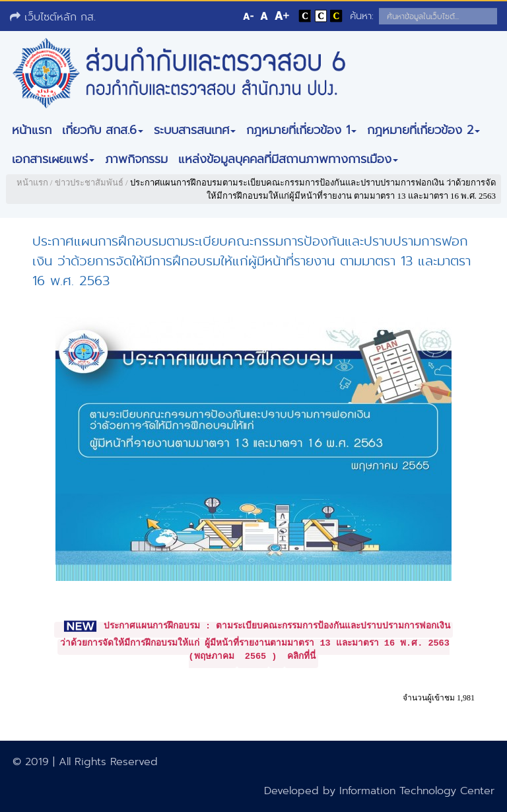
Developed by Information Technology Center (379, 791)
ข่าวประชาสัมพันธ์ (89, 183)
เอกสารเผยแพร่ (53, 159)
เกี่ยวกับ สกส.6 (103, 130)
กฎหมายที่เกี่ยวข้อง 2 (423, 130)
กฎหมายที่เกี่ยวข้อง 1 (301, 130)
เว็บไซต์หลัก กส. (53, 17)
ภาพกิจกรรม (136, 159)
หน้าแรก (32, 130)
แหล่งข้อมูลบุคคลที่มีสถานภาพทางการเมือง (288, 159)
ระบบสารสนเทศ (195, 130)
